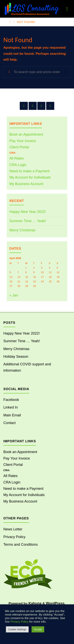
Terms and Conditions (21, 545)
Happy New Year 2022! (28, 212)
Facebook (11, 400)
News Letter (13, 529)
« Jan (14, 295)
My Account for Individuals (30, 177)
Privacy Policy (14, 537)
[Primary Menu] (67, 9)
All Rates (17, 158)
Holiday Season (16, 357)
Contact (9, 423)
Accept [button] (38, 629)
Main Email (12, 415)
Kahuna (34, 603)
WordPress (55, 603)
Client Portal (19, 147)
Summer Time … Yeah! (28, 221)
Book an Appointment (26, 134)
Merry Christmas (22, 230)
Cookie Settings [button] (17, 629)
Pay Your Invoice (23, 141)
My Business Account (26, 184)
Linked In (11, 407)
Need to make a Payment (30, 171)
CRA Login (18, 165)
